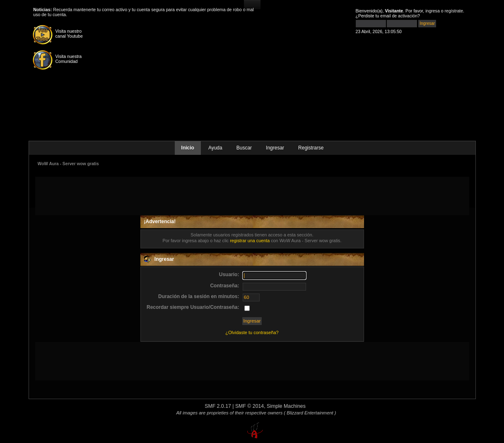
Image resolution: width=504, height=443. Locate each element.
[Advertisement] (252, 195)
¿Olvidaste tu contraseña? (252, 332)
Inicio (188, 148)
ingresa (433, 11)
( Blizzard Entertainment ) (310, 413)
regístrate (454, 11)
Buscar (244, 148)
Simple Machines (286, 406)
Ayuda (215, 148)
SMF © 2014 (250, 406)
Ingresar (275, 148)
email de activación (399, 16)
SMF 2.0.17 (218, 406)
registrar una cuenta (250, 241)
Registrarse (311, 148)
